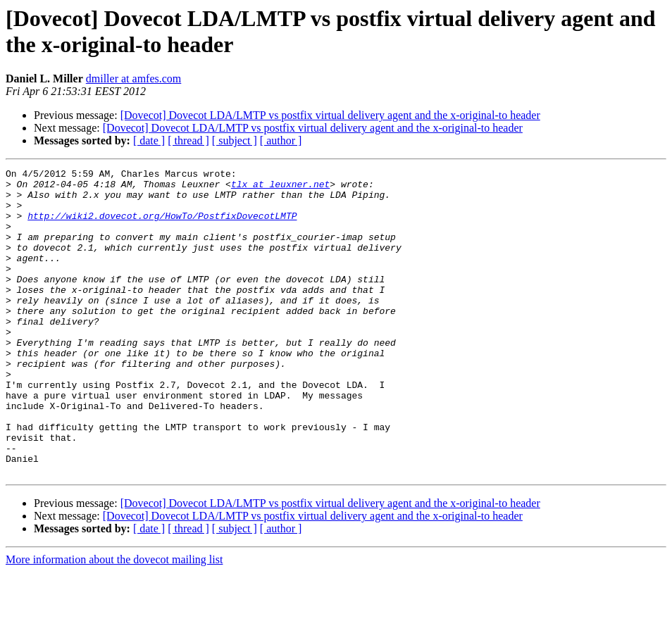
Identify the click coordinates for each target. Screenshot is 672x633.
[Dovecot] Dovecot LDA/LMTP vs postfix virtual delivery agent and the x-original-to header (330, 115)
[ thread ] (188, 140)
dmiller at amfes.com (134, 79)
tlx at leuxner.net (280, 188)
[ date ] (149, 140)
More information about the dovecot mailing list (114, 621)
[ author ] (281, 140)
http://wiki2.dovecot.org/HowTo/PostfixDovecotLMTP (162, 226)
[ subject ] (235, 140)
